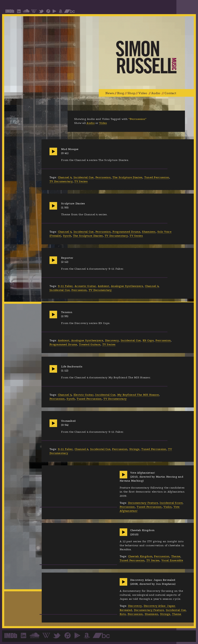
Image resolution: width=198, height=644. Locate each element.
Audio (156, 93)
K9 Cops (148, 340)
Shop (131, 93)
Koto (123, 614)
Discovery (112, 340)
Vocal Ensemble (172, 560)
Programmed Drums (126, 232)
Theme (176, 556)
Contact (170, 93)
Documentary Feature (143, 503)
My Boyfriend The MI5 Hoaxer (138, 395)
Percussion (103, 177)
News (110, 93)
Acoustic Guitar (85, 286)
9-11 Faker (65, 286)
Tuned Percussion (157, 177)
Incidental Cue (84, 177)
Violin (168, 507)
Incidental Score (171, 503)
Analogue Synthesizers (127, 286)
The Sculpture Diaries (127, 177)
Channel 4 (65, 177)
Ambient (104, 286)
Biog (121, 93)
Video (143, 93)
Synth (67, 236)
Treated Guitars (90, 344)
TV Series (81, 181)
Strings (134, 449)
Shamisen (149, 232)
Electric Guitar (84, 395)
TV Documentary (61, 181)
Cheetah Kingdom (140, 556)
